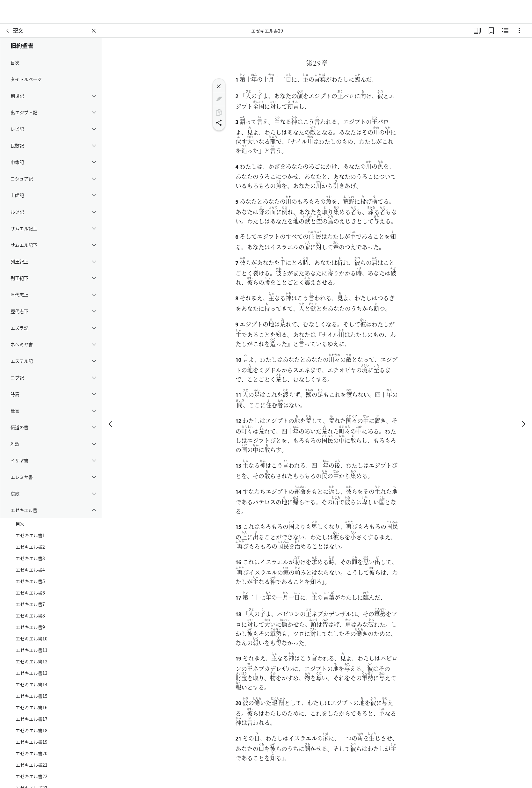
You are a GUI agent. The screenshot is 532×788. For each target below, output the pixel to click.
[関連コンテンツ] (505, 31)
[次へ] (523, 400)
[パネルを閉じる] (94, 31)
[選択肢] (519, 31)
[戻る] (8, 31)
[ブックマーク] (491, 31)
